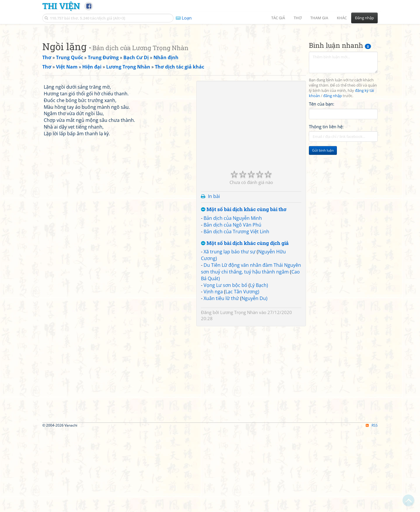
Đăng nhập (364, 18)
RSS (372, 507)
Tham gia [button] (319, 18)
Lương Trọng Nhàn (239, 394)
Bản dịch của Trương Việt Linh (236, 313)
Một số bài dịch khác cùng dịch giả (245, 325)
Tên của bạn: (322, 185)
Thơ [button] (298, 18)
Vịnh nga (213, 373)
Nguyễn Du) (254, 380)
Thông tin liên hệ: (326, 208)
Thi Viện (61, 6)
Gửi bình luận (323, 232)
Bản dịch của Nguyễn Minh (233, 300)
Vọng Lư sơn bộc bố (225, 367)
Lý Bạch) (259, 367)
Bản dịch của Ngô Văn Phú (232, 306)
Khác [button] (342, 18)
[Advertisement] (210, 69)
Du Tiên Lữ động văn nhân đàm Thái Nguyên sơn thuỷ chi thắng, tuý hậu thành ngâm (251, 350)
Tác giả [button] (278, 18)
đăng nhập (332, 177)
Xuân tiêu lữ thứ (221, 380)
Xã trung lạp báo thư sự (230, 333)
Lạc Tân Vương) (242, 373)
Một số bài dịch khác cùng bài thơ (244, 291)
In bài (214, 278)
